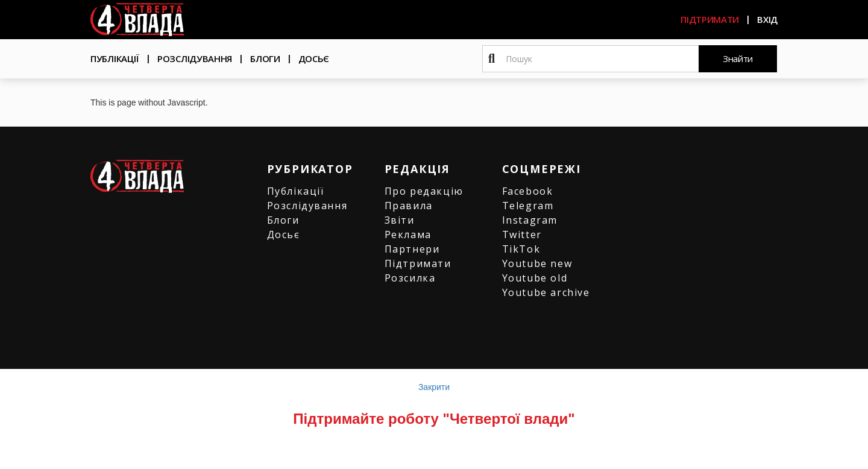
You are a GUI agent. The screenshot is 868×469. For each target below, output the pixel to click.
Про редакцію (424, 191)
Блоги (265, 58)
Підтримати (710, 19)
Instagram (530, 220)
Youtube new (537, 263)
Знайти (738, 58)
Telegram (528, 206)
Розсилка (410, 278)
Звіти (400, 220)
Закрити (434, 387)
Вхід (767, 19)
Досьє (314, 58)
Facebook (528, 191)
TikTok (521, 249)
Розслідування (195, 58)
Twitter (522, 234)
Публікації (115, 58)
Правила (409, 206)
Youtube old (535, 278)
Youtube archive (546, 292)
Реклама (408, 234)
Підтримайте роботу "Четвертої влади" (434, 419)
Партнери (412, 249)
